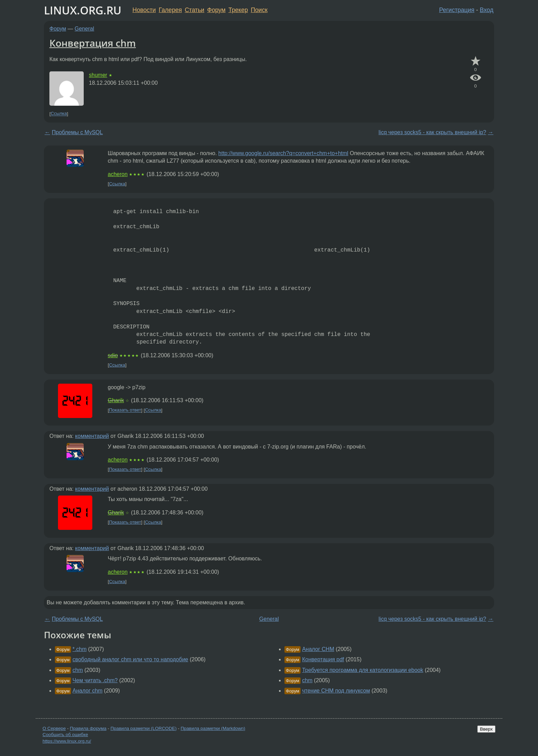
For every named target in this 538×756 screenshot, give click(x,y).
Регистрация (457, 10)
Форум (216, 10)
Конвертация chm (93, 43)
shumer (98, 75)
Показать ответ (125, 410)
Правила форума (88, 728)
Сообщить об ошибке (65, 735)
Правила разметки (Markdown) (213, 728)
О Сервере (54, 728)
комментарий (92, 436)
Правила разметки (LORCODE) (144, 728)
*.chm (79, 649)
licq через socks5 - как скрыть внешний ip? (432, 132)
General (85, 29)
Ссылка (59, 114)
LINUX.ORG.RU (83, 10)
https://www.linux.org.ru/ (67, 741)
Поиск (259, 10)
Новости (144, 10)
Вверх (486, 729)
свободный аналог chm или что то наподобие (130, 659)
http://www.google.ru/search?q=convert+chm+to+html (283, 153)
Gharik (116, 400)
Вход (487, 10)
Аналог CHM (318, 649)
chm (78, 670)
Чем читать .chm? (95, 680)
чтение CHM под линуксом (336, 691)
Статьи (194, 10)
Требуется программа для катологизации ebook (362, 670)
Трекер (238, 10)
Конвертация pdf (323, 659)
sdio (113, 355)
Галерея (170, 10)
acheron (118, 174)
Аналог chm (87, 691)
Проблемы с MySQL (77, 132)
